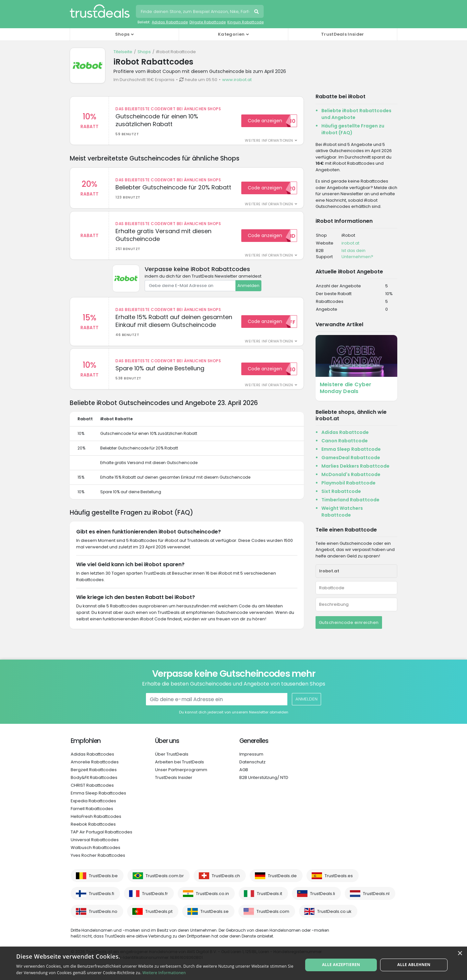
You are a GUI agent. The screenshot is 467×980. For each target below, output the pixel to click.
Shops (144, 52)
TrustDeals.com (273, 911)
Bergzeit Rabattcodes (94, 770)
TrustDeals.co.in (212, 894)
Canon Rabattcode (345, 441)
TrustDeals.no (103, 911)
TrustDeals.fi (102, 894)
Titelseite (123, 52)
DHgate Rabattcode (208, 22)
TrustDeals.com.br (165, 876)
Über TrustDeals (172, 754)
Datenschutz (252, 762)
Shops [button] (122, 34)
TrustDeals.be (103, 876)
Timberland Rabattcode (350, 500)
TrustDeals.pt (159, 911)
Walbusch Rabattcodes (96, 848)
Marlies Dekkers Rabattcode (355, 466)
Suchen (257, 12)
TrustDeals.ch (226, 876)
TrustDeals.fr (155, 894)
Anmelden (248, 288)
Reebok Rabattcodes (93, 824)
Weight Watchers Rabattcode (342, 512)
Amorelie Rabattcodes (95, 762)
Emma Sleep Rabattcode (351, 449)
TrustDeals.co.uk (334, 911)
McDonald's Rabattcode (351, 474)
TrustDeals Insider (342, 34)
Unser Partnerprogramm (181, 770)
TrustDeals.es (339, 876)
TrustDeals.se (215, 911)
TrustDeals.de (282, 876)
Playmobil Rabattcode (348, 483)
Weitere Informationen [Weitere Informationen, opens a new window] (164, 973)
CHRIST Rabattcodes (92, 785)
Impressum (251, 754)
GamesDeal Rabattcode (351, 458)
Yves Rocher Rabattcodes (98, 855)
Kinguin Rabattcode (245, 22)
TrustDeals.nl (376, 894)
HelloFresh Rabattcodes (96, 816)
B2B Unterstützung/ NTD (264, 777)
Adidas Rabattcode (170, 22)
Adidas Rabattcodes (92, 754)
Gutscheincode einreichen (349, 622)
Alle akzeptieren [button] (342, 963)
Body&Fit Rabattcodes (94, 777)
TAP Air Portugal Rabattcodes (102, 832)
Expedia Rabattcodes (93, 801)
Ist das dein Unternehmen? (357, 254)
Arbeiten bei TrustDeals (180, 762)
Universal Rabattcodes (95, 840)
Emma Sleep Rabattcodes (98, 793)
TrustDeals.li (323, 894)
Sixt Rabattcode (341, 491)
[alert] (233, 963)
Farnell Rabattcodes (92, 809)
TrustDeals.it (269, 894)
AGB (244, 770)
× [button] (460, 954)
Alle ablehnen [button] (413, 963)
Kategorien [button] (231, 34)
